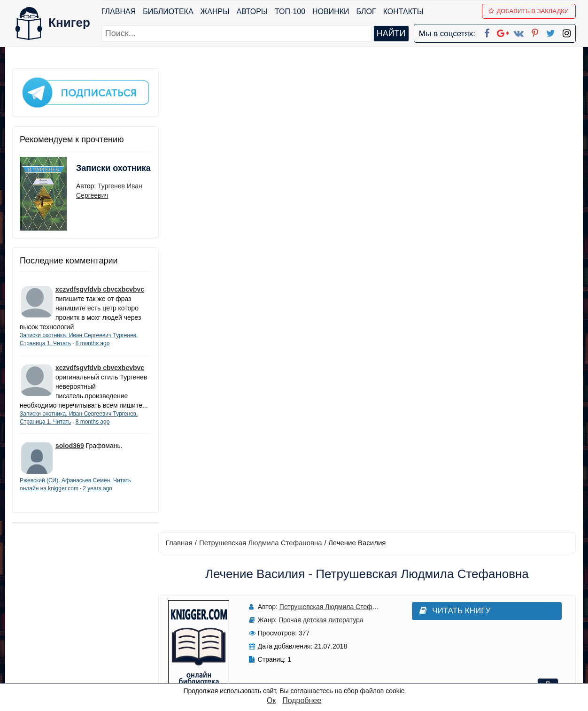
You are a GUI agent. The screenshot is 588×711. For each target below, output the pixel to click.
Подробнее (302, 700)
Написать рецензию (368, 425)
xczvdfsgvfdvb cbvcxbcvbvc (100, 288)
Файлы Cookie (448, 614)
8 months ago (93, 342)
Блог (366, 12)
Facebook (306, 590)
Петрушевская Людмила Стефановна (263, 78)
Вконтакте (309, 627)
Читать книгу (445, 146)
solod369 (70, 454)
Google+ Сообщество (330, 614)
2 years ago (97, 496)
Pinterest (305, 639)
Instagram (308, 663)
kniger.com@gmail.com (485, 590)
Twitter (302, 651)
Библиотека (168, 12)
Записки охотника (95, 172)
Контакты (403, 12)
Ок (271, 700)
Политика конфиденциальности (479, 602)
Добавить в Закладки (529, 11)
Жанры (215, 12)
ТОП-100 (290, 12)
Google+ (307, 602)
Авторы (252, 12)
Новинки (331, 12)
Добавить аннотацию (368, 369)
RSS (298, 676)
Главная (119, 12)
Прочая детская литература (318, 155)
